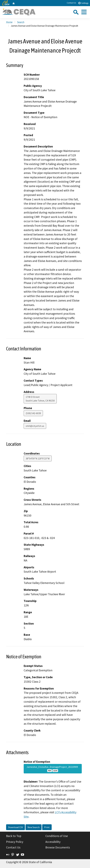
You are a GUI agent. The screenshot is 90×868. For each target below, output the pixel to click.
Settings (83, 3)
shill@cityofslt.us (35, 426)
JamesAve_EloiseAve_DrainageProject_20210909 (53, 769)
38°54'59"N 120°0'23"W (38, 458)
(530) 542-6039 (33, 413)
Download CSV (16, 827)
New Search (34, 827)
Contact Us (71, 3)
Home (9, 22)
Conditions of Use (57, 836)
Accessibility (53, 842)
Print (47, 827)
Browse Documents (58, 847)
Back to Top (14, 836)
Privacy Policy (15, 842)
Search (21, 22)
